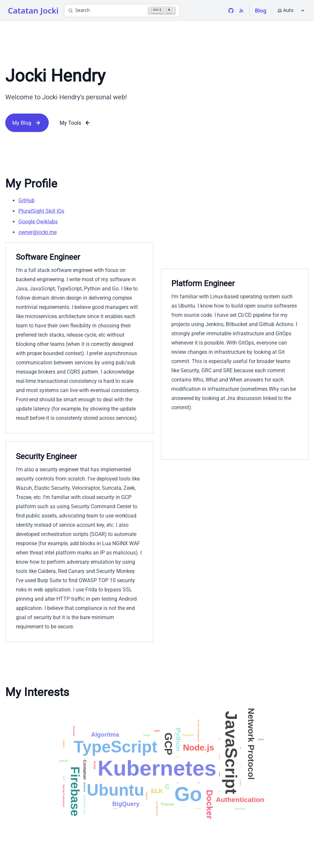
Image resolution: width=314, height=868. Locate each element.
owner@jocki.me (38, 232)
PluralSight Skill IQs (41, 211)
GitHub (27, 200)
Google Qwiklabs (38, 222)
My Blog (27, 123)
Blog (261, 11)
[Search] (122, 11)
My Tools (76, 123)
